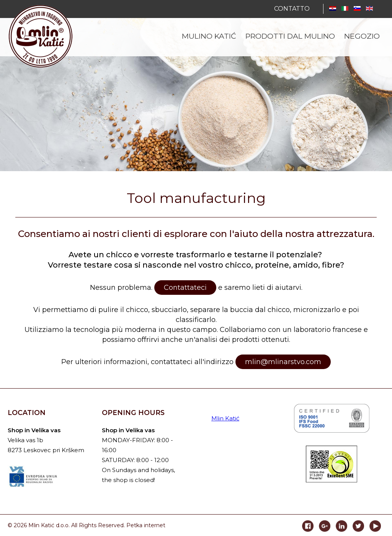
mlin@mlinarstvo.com (283, 362)
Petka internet (146, 525)
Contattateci (185, 288)
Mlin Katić (225, 418)
